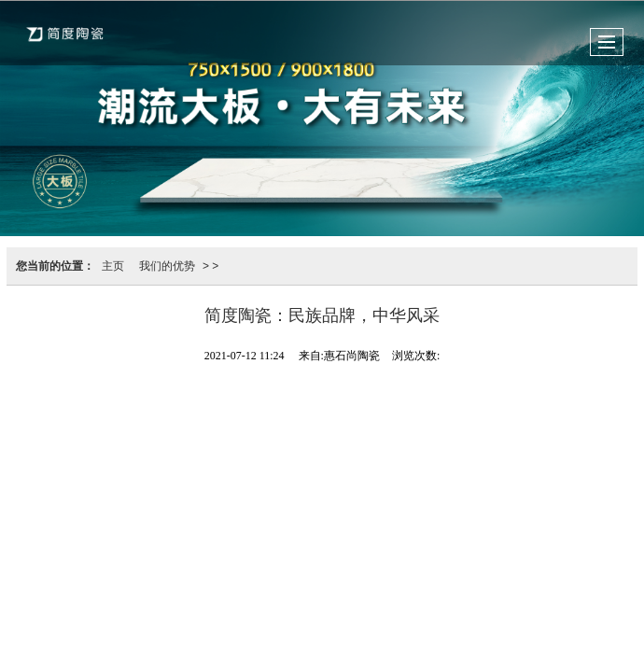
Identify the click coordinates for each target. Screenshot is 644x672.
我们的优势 (167, 266)
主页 (113, 266)
